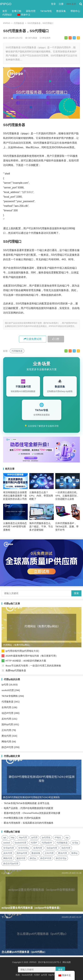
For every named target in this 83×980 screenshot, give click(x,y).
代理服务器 (19, 23)
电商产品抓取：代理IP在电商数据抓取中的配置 (29, 808)
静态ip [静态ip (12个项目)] (33, 858)
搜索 (76, 593)
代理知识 (7, 15)
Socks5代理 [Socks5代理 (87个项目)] (20, 843)
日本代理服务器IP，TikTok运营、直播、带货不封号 (67, 526)
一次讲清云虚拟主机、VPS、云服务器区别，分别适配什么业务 (67, 496)
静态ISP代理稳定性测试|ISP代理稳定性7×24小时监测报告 (31, 797)
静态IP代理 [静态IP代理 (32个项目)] (46, 858)
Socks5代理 (27, 975)
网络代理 (6, 741)
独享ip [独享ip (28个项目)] (74, 853)
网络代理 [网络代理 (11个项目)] (8, 858)
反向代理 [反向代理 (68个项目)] (8, 853)
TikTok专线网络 (10, 696)
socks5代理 (8, 690)
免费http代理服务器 (16, 670)
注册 (61, 4)
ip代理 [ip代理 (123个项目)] (34, 837)
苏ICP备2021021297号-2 (50, 962)
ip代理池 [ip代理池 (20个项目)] (46, 837)
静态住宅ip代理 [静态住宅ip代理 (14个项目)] (11, 864)
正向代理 (6, 730)
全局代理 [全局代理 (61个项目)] (38, 848)
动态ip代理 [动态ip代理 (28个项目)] (52, 848)
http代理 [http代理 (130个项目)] (23, 837)
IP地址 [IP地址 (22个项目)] (58, 837)
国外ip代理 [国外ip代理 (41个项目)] (22, 853)
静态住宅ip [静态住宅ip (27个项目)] (61, 858)
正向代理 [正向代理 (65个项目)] (49, 853)
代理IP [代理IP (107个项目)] (34, 843)
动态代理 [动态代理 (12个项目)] (66, 848)
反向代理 (6, 719)
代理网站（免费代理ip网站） (17, 645)
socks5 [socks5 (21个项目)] (7, 843)
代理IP (37, 975)
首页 (5, 11)
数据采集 (61, 11)
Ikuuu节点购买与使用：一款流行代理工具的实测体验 (33, 666)
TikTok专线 (46, 11)
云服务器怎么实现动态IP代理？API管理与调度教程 (15, 526)
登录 (53, 4)
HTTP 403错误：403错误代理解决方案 (26, 661)
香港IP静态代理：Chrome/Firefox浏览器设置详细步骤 (32, 813)
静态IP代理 (7, 747)
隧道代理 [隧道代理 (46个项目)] (21, 858)
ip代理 (5, 685)
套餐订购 (17, 11)
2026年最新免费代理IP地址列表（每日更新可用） (32, 656)
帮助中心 (75, 11)
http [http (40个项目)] (13, 837)
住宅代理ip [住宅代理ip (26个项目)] (24, 848)
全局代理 (6, 707)
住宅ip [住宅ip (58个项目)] (75, 843)
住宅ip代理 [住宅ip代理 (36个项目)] (9, 848)
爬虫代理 (6, 736)
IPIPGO (6, 4)
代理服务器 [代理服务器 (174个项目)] (62, 843)
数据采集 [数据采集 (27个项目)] (36, 853)
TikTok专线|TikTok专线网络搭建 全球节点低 (27, 803)
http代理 (52, 975)
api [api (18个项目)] (5, 837)
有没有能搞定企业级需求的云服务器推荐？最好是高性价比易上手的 (15, 496)
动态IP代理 (7, 713)
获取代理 (31, 11)
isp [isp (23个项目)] (67, 837)
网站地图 (67, 962)
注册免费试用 (33, 339)
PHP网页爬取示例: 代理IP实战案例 (22, 818)
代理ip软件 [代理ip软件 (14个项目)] (47, 843)
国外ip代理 (7, 724)
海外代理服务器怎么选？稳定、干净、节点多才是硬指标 (41, 526)
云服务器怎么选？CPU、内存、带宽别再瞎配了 (41, 496)
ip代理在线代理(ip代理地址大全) (22, 651)
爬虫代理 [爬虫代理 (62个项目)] (63, 853)
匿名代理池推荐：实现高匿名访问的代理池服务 (29, 823)
